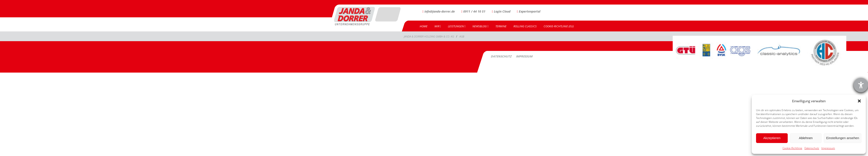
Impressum (828, 148)
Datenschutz (812, 148)
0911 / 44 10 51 (473, 11)
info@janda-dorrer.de (439, 11)
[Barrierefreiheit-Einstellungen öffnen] (861, 85)
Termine (501, 26)
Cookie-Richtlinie (792, 148)
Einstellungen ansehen (843, 138)
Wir (438, 26)
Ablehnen (806, 138)
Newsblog (480, 26)
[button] (859, 101)
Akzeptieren (772, 138)
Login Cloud (501, 11)
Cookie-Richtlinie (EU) (559, 26)
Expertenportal (529, 11)
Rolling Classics (525, 26)
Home (424, 26)
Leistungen (457, 26)
